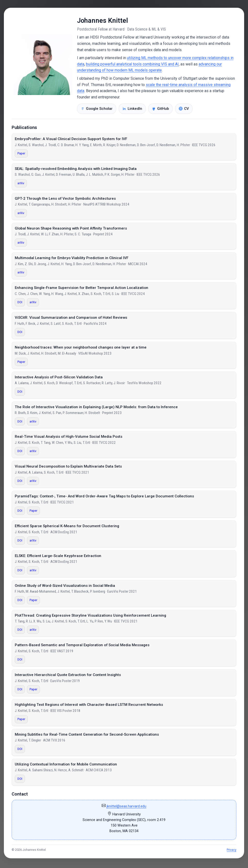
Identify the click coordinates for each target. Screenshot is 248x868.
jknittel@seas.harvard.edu (126, 806)
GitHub (160, 109)
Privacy (232, 850)
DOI (20, 302)
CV (184, 109)
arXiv (21, 183)
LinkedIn (132, 109)
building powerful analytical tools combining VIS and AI (132, 64)
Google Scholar (97, 109)
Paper (21, 153)
